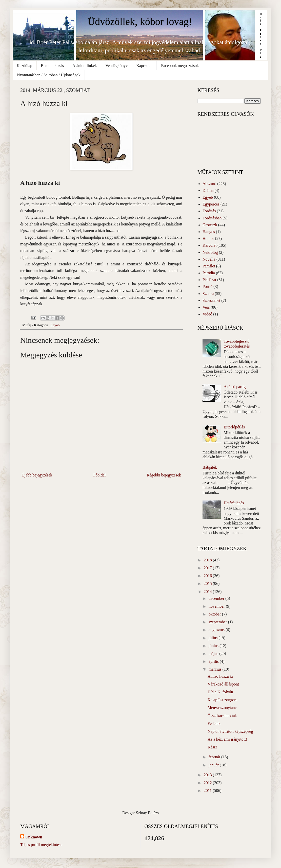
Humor (208, 238)
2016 (208, 576)
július (214, 638)
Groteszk (210, 225)
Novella (209, 259)
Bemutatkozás (52, 66)
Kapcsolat (144, 66)
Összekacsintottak (222, 716)
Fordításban (212, 218)
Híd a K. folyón (220, 692)
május (214, 654)
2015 (208, 584)
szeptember (218, 622)
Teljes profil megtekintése (41, 845)
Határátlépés (234, 503)
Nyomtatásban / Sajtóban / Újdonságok (49, 75)
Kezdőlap (24, 66)
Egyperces (211, 204)
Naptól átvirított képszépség (230, 731)
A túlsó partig (235, 387)
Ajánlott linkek (85, 66)
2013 (208, 775)
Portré (207, 287)
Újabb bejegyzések (37, 475)
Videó (207, 314)
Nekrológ (210, 252)
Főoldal (99, 475)
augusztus (217, 630)
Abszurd (209, 184)
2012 (208, 783)
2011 (208, 791)
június (214, 646)
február (215, 757)
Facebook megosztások (180, 66)
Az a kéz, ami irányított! (227, 739)
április (214, 661)
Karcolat (209, 245)
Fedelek (214, 724)
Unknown (34, 837)
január (214, 765)
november (217, 606)
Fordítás (209, 211)
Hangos (209, 232)
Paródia (209, 273)
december (217, 598)
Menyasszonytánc (222, 708)
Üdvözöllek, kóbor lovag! (140, 22)
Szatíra (208, 294)
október (215, 614)
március (216, 669)
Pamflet (209, 266)
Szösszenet (211, 300)
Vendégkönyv (116, 66)
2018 (208, 560)
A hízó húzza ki (220, 676)
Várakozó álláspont (223, 684)
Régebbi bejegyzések (164, 475)
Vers (206, 307)
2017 (208, 568)
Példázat (209, 280)
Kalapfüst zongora (223, 700)
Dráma (208, 190)
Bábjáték (210, 467)
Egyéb (55, 325)
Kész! (212, 747)
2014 (208, 592)
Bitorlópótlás (234, 427)
